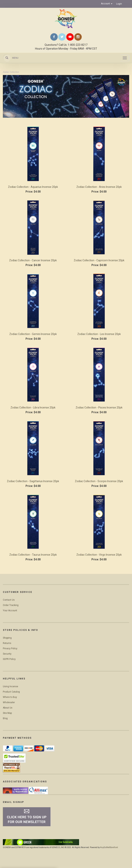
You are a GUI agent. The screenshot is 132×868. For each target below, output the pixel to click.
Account (107, 4)
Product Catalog (11, 692)
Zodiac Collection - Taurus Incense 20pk (33, 555)
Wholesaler (9, 702)
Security (7, 654)
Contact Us (9, 600)
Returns (7, 643)
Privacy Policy (10, 648)
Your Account (10, 611)
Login (119, 4)
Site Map (7, 713)
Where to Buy (10, 697)
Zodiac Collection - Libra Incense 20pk (33, 408)
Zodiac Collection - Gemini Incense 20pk (33, 334)
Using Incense (10, 686)
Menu (15, 58)
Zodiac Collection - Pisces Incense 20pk (99, 408)
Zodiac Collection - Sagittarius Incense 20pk (33, 481)
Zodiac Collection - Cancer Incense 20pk (33, 260)
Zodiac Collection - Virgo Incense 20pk (99, 555)
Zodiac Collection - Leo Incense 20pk (99, 334)
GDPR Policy (9, 659)
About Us (8, 708)
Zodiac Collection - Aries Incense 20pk (99, 187)
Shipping (7, 638)
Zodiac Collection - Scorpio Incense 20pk (99, 481)
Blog (5, 718)
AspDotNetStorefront (109, 847)
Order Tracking (11, 605)
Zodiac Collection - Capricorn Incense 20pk (99, 260)
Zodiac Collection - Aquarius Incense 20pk (33, 187)
